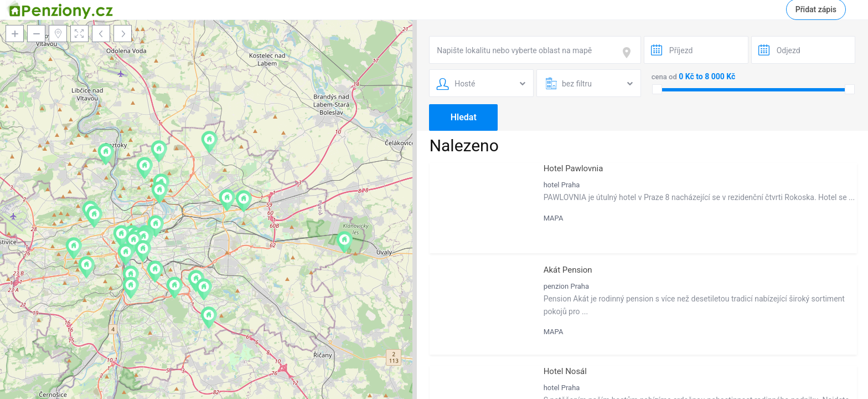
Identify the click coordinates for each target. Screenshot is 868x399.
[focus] (629, 53)
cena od (664, 77)
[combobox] (535, 50)
